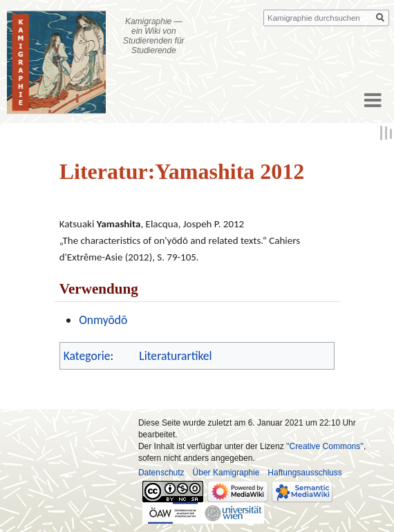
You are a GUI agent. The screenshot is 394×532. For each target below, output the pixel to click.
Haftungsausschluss (304, 473)
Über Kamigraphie (226, 473)
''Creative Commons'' (325, 446)
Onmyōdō (103, 320)
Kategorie (87, 356)
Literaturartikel (175, 356)
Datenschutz (161, 473)
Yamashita (119, 224)
